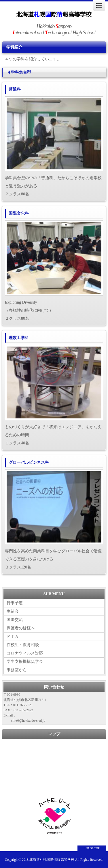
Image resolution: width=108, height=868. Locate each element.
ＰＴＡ (13, 636)
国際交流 (15, 620)
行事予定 (15, 603)
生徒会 (13, 611)
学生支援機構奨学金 (25, 662)
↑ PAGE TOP (92, 848)
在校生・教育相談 (23, 645)
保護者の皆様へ (21, 628)
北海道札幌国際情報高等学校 (52, 860)
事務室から (17, 670)
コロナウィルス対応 (25, 653)
